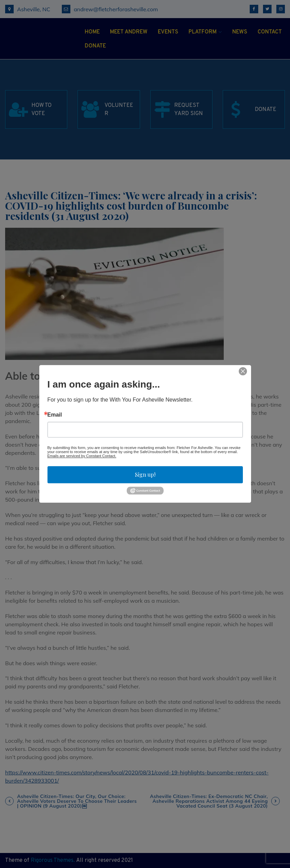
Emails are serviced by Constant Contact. (82, 456)
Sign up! (145, 474)
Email (55, 415)
